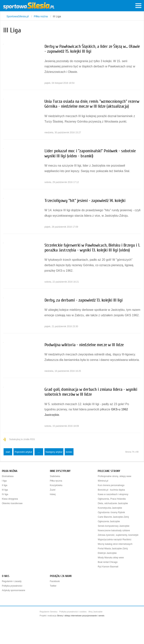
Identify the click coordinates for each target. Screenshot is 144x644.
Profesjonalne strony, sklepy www (114, 476)
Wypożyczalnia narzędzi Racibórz (114, 540)
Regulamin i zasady (12, 581)
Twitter (53, 586)
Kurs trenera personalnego (111, 485)
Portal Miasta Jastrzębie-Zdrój (113, 549)
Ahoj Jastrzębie (96, 612)
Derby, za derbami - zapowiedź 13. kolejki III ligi (84, 300)
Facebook (55, 581)
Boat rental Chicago (108, 562)
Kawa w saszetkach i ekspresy (113, 494)
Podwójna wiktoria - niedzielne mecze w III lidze (84, 345)
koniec (69, 452)
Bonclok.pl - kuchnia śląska (111, 490)
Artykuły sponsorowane (13, 590)
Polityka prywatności (12, 586)
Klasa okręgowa (10, 499)
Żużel (53, 490)
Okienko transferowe (12, 503)
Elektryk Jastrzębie (107, 553)
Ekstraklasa (8, 476)
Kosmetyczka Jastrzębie (110, 508)
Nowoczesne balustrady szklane (114, 530)
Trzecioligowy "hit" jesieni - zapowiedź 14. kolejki (85, 201)
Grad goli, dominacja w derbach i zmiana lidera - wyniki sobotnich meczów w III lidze (91, 392)
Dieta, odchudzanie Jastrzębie (113, 503)
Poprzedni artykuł (23, 452)
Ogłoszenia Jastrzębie (109, 521)
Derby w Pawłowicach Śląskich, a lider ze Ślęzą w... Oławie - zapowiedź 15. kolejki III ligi (92, 49)
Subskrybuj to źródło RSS (22, 439)
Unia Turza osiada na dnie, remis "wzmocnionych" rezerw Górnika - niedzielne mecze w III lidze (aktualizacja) (92, 104)
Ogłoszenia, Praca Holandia (112, 499)
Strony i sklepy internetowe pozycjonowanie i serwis (81, 616)
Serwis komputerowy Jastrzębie (114, 526)
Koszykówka (56, 485)
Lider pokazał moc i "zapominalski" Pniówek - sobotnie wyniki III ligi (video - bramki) (90, 153)
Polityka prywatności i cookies (73, 612)
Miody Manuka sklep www (111, 558)
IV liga (5, 494)
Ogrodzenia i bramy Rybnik (111, 512)
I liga (4, 481)
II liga (5, 485)
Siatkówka (55, 476)
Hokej (53, 494)
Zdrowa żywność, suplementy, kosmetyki (118, 535)
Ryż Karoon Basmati (108, 567)
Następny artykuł (54, 452)
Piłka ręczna (56, 481)
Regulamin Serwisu (48, 612)
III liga (5, 490)
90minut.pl (103, 481)
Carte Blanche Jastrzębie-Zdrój (113, 517)
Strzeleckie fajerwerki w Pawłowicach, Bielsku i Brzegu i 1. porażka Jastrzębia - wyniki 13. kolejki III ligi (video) (92, 248)
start (8, 452)
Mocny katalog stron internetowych (115, 544)
